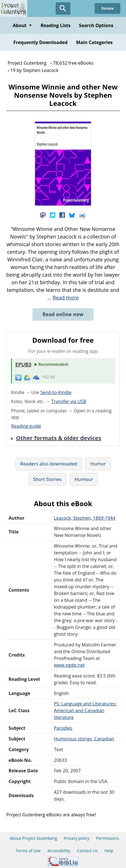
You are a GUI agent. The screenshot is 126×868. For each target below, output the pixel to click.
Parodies (63, 728)
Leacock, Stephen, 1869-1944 (85, 518)
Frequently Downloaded (40, 42)
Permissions (108, 838)
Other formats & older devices (59, 438)
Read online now (63, 314)
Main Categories (94, 42)
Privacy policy (77, 838)
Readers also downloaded (49, 464)
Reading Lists (56, 25)
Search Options (96, 25)
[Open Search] (63, 8)
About (22, 25)
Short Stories (47, 479)
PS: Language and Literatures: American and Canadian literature (85, 710)
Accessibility (59, 851)
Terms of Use (28, 851)
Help (109, 851)
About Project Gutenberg (33, 838)
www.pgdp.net (69, 665)
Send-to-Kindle (56, 392)
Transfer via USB (69, 401)
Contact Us (87, 851)
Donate (107, 8)
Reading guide (26, 426)
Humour (84, 479)
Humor (98, 464)
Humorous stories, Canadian (84, 739)
